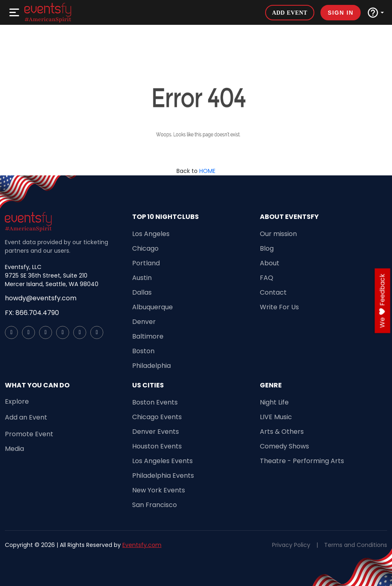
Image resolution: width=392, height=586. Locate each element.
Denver (144, 322)
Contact (273, 292)
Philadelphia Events (163, 476)
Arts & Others (282, 432)
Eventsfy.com (142, 545)
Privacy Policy (291, 545)
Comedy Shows (284, 446)
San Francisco (155, 505)
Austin (142, 278)
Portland (146, 263)
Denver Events (156, 432)
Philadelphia (151, 366)
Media (14, 449)
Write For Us (279, 307)
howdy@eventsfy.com (41, 298)
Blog (267, 248)
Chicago (145, 248)
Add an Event (26, 417)
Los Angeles (151, 234)
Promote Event (29, 434)
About (270, 263)
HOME (207, 171)
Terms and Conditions (356, 545)
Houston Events (157, 446)
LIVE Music (276, 417)
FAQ (267, 278)
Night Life (274, 402)
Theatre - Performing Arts (302, 461)
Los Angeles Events (162, 461)
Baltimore (148, 336)
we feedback (382, 301)
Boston (143, 351)
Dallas (142, 292)
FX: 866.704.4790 (32, 313)
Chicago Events (157, 417)
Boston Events (155, 402)
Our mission (278, 234)
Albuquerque (152, 307)
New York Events (159, 490)
